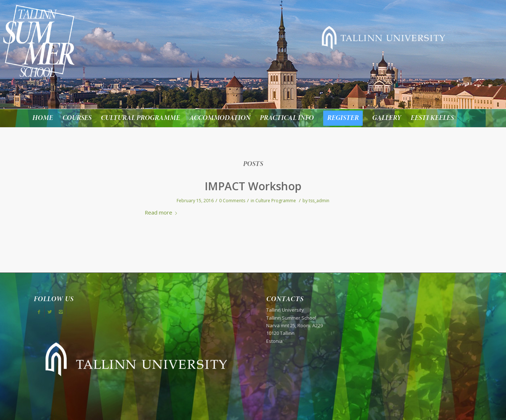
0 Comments (232, 201)
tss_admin (319, 201)
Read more (162, 212)
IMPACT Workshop (253, 186)
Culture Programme (276, 201)
